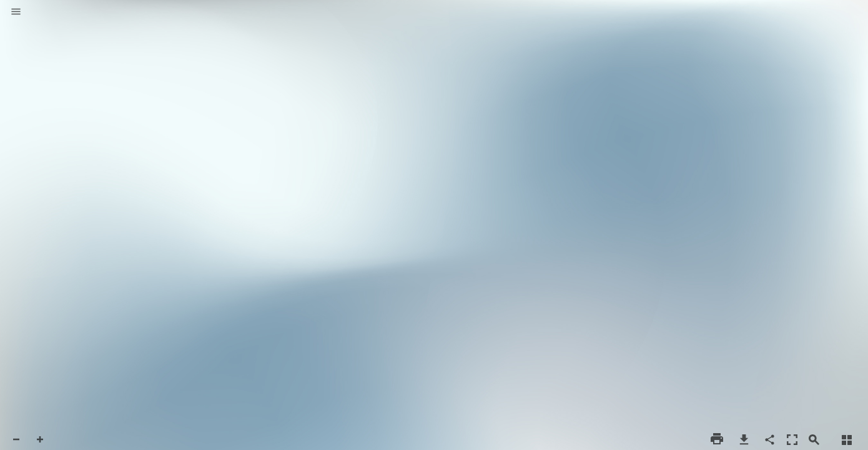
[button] (16, 12)
